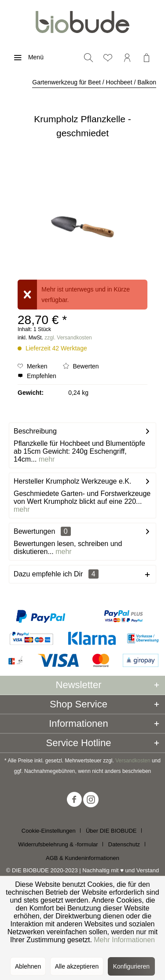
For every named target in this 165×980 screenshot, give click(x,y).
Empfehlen (37, 376)
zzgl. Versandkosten (68, 338)
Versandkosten (133, 761)
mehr (46, 459)
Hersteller (29, 481)
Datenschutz (124, 844)
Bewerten (81, 366)
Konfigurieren (131, 966)
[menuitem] (26, 57)
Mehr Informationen (124, 940)
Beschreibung (35, 431)
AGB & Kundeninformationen (82, 858)
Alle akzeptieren (77, 966)
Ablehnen (28, 966)
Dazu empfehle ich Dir (56, 574)
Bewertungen (34, 531)
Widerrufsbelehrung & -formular (58, 844)
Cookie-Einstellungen (49, 831)
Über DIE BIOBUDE (111, 831)
